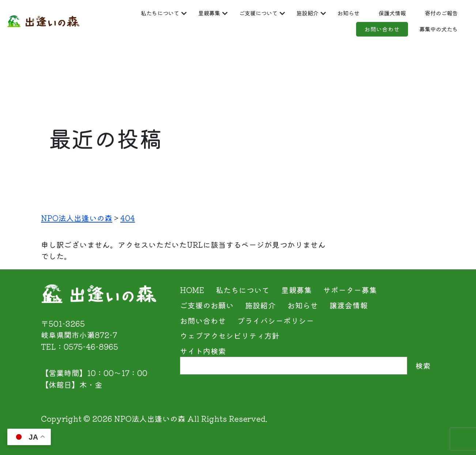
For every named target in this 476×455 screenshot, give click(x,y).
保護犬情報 (430, 13)
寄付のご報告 (285, 32)
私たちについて (143, 13)
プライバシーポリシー (276, 321)
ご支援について (266, 13)
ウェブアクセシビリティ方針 (230, 335)
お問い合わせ (352, 32)
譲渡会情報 (349, 305)
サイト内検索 (203, 351)
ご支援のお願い (207, 305)
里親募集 (204, 13)
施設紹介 (327, 13)
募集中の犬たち (422, 32)
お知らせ (377, 13)
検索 (423, 365)
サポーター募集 (350, 290)
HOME (192, 290)
